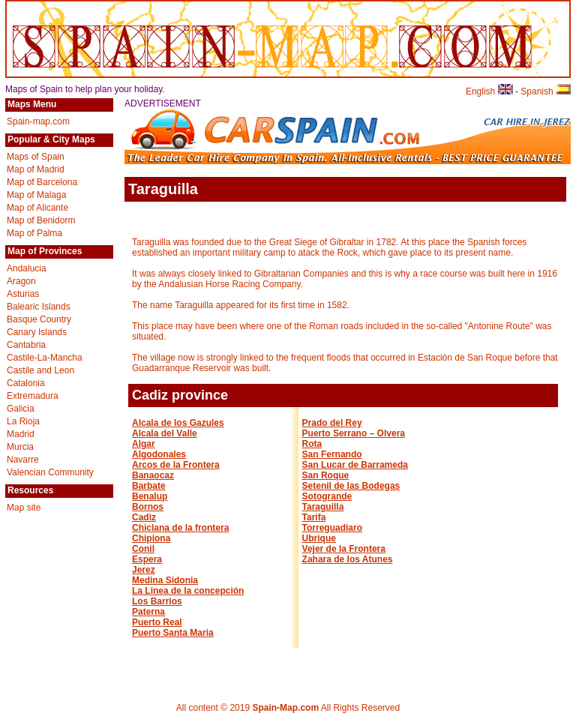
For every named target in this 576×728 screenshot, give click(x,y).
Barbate (149, 486)
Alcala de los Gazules (178, 423)
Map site (24, 508)
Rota (312, 444)
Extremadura (33, 396)
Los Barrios (157, 601)
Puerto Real (157, 622)
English (489, 91)
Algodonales (159, 454)
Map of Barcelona (42, 182)
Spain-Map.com (285, 708)
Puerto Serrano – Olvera (354, 433)
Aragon (21, 281)
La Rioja (23, 421)
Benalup (150, 496)
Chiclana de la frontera (180, 528)
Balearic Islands (39, 307)
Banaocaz (153, 475)
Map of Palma (34, 233)
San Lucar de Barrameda (355, 465)
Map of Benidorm (41, 220)
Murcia (20, 447)
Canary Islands (37, 332)
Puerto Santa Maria (173, 633)
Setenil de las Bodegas (351, 486)
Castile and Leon (40, 370)
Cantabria (26, 345)
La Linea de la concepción (188, 591)
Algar (144, 444)
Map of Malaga (36, 195)
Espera (147, 559)
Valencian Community (50, 472)
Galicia (21, 409)
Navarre (23, 460)
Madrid (21, 434)
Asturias (23, 294)
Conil (143, 549)
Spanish (546, 91)
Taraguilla (323, 507)
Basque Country (39, 319)
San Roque (326, 475)
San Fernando (332, 454)
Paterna (148, 612)
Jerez (144, 570)
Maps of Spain (36, 157)
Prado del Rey (332, 423)
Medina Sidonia (165, 580)
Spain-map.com (38, 121)
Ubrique (319, 538)
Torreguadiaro (332, 528)
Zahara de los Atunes (348, 559)
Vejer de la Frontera (344, 549)
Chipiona (151, 538)
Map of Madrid (36, 169)
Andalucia (27, 268)
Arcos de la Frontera (176, 465)
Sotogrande (327, 496)
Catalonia (26, 383)
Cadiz (144, 517)
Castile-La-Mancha (45, 358)
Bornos (148, 507)
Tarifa (314, 517)
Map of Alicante (37, 208)
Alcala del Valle (165, 433)
